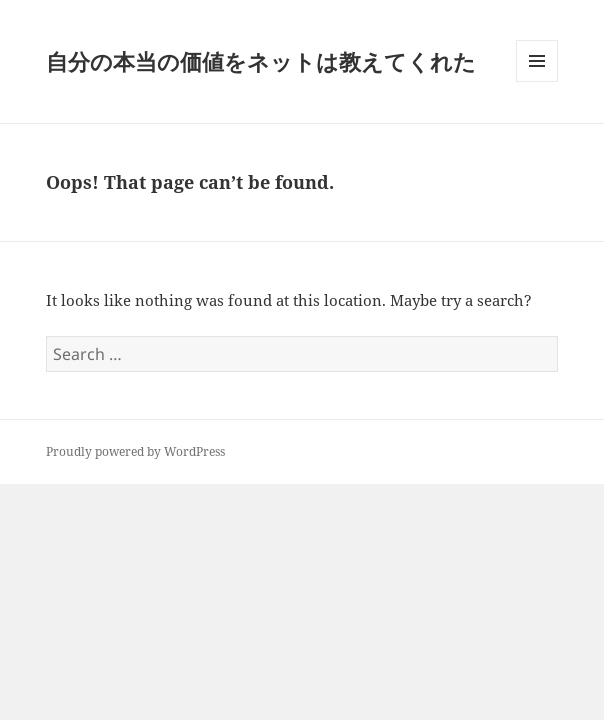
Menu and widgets (537, 81)
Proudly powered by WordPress (135, 451)
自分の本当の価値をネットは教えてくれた (261, 61)
